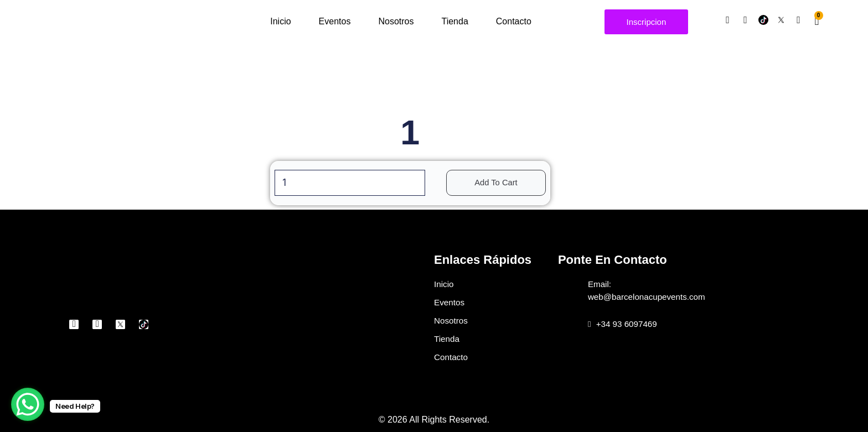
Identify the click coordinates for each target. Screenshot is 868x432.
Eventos (335, 21)
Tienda (454, 21)
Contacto (514, 21)
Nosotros (396, 21)
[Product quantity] (348, 184)
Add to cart (500, 183)
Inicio (280, 21)
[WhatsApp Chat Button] (28, 404)
